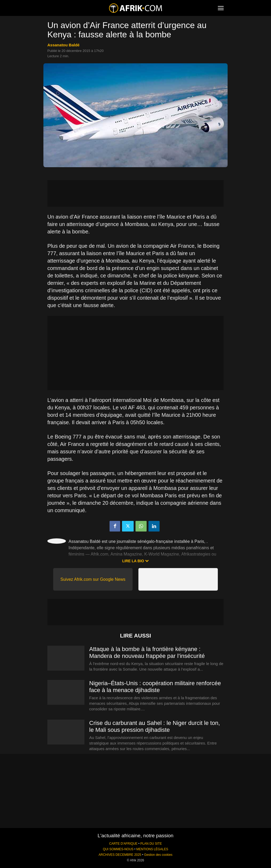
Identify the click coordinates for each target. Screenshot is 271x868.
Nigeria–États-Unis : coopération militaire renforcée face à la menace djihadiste (155, 687)
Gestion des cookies (158, 855)
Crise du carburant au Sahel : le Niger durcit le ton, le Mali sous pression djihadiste (155, 726)
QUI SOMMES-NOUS (118, 849)
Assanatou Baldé (64, 45)
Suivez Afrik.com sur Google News (93, 579)
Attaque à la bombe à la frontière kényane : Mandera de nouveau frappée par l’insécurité (147, 652)
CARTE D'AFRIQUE (123, 844)
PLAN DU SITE (151, 844)
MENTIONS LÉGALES (152, 849)
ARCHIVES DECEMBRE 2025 (120, 855)
